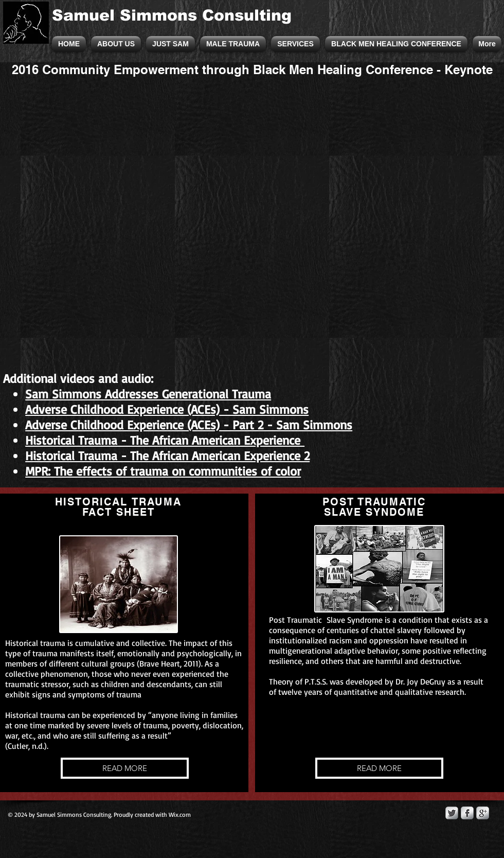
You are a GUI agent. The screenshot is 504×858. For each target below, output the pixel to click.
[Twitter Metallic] (452, 813)
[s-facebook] (467, 813)
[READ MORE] (125, 768)
